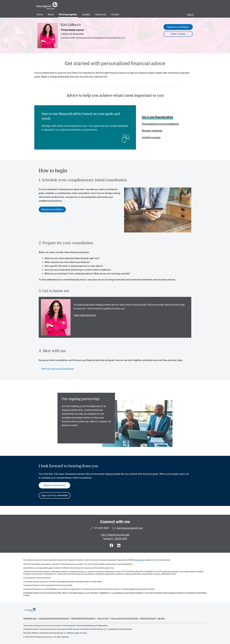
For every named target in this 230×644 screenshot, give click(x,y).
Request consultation (178, 27)
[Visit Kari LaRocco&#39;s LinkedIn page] (119, 546)
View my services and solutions (58, 369)
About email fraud (148, 618)
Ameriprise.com (30, 618)
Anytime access (151, 137)
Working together (68, 14)
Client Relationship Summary (83, 618)
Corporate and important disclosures (54, 618)
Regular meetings (152, 131)
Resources (101, 14)
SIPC (85, 633)
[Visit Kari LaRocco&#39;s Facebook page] (112, 546)
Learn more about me (85, 315)
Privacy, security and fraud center (124, 618)
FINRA (77, 633)
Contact (115, 14)
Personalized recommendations (160, 124)
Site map (161, 618)
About (51, 14)
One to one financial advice (157, 117)
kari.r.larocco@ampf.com (130, 528)
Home (40, 14)
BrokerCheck (140, 560)
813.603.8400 (102, 528)
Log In (190, 14)
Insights (86, 14)
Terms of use (103, 618)
